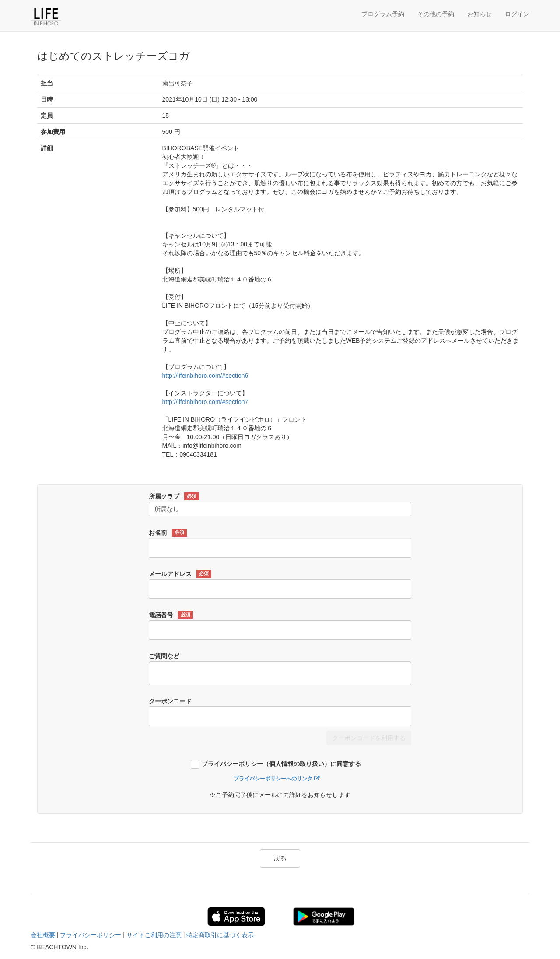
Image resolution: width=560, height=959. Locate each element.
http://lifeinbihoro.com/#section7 (205, 402)
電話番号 (171, 615)
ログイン (517, 14)
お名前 (168, 533)
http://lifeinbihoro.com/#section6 (205, 376)
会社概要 (43, 935)
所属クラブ (174, 496)
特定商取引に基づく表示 (220, 935)
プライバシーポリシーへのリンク (273, 779)
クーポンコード (170, 701)
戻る (280, 858)
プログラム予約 (383, 14)
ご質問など (164, 656)
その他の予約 (436, 14)
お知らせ (479, 14)
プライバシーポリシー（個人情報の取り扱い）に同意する (281, 764)
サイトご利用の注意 (154, 935)
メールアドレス (180, 574)
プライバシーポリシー (91, 935)
